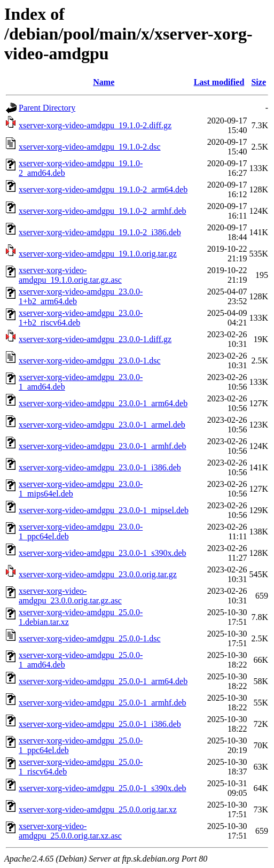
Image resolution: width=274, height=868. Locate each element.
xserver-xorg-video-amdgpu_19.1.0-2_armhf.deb (103, 211)
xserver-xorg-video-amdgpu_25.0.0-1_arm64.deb (103, 681)
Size (259, 82)
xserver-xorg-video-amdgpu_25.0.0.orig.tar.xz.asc (70, 831)
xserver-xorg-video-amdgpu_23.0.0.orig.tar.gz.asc (70, 596)
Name (104, 82)
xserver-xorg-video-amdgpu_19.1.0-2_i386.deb (100, 232)
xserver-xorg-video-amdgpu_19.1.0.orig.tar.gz (98, 254)
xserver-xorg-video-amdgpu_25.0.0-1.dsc (90, 638)
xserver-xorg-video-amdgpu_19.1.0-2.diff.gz (95, 125)
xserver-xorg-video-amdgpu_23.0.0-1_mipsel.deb (104, 510)
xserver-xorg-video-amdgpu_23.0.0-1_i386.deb (100, 467)
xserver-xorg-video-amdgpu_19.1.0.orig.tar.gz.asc (70, 275)
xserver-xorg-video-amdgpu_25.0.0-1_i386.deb (100, 724)
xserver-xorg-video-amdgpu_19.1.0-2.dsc (90, 147)
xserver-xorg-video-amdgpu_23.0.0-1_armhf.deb (103, 446)
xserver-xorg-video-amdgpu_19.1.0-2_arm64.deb (103, 189)
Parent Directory (47, 108)
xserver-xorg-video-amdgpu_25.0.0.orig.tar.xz (98, 809)
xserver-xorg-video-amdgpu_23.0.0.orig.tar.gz (98, 574)
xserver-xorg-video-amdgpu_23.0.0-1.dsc (90, 361)
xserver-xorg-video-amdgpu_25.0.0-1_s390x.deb (103, 788)
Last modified (219, 82)
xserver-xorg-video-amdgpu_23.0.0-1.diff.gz (95, 339)
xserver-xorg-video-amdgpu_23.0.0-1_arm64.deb (103, 403)
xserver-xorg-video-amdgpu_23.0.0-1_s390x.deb (103, 553)
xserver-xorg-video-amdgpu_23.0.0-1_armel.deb (102, 425)
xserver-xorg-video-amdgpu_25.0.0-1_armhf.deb (103, 703)
